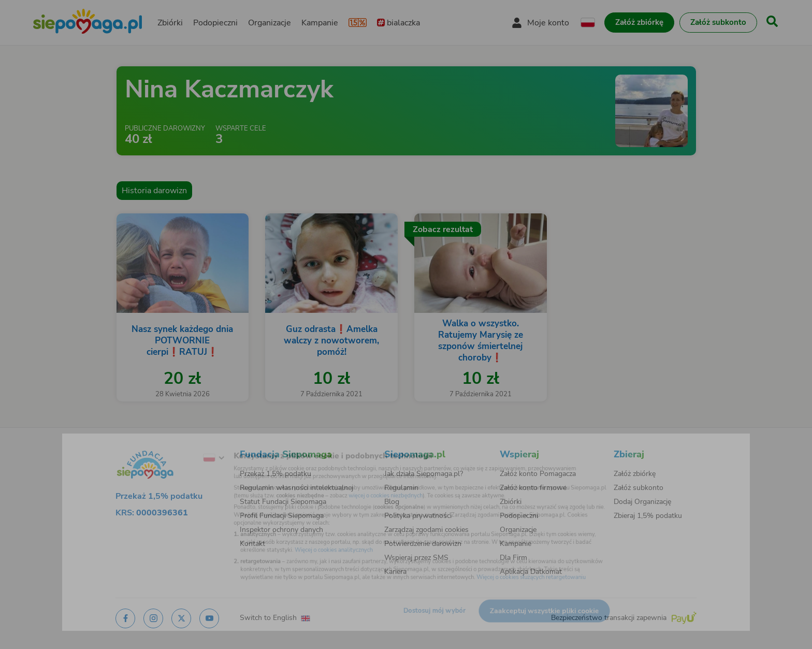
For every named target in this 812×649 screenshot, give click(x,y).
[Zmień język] (179, 444)
